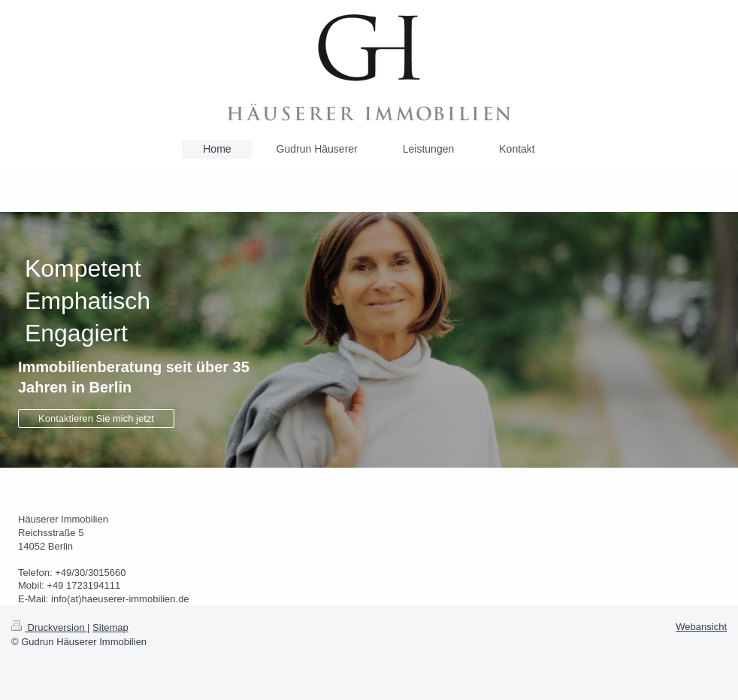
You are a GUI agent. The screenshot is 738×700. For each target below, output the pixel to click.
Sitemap (110, 627)
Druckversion (49, 627)
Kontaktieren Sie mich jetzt (96, 418)
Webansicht (701, 627)
